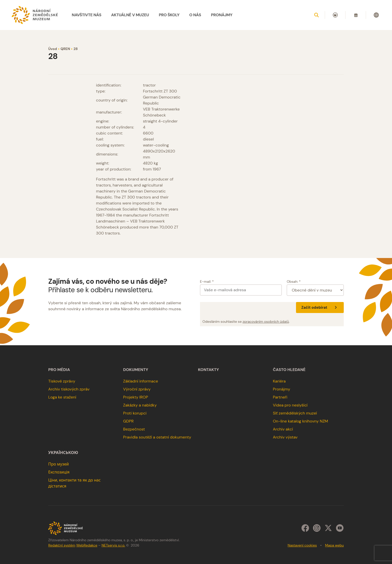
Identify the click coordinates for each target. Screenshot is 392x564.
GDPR (128, 421)
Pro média (59, 370)
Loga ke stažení (62, 397)
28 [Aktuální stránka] (76, 49)
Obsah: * (294, 281)
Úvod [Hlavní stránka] (53, 49)
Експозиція (59, 472)
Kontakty (208, 370)
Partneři (280, 397)
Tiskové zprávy (62, 381)
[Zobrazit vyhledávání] (316, 15)
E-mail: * (207, 281)
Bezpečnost (134, 429)
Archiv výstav (285, 437)
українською (63, 453)
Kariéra (279, 381)
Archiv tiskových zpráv (69, 389)
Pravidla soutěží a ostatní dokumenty (157, 437)
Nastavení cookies (302, 545)
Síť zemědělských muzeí (295, 413)
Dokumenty (136, 370)
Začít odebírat (320, 307)
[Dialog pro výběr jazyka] (376, 15)
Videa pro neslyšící (290, 405)
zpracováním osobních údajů (266, 321)
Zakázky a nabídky (140, 405)
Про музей (58, 464)
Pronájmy (281, 389)
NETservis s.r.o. (113, 545)
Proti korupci (135, 413)
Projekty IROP (136, 397)
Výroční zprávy (137, 389)
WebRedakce (87, 545)
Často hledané (289, 370)
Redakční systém (62, 545)
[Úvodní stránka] (35, 15)
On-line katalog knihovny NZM (300, 421)
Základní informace (141, 381)
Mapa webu (334, 545)
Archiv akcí (283, 429)
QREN (65, 49)
